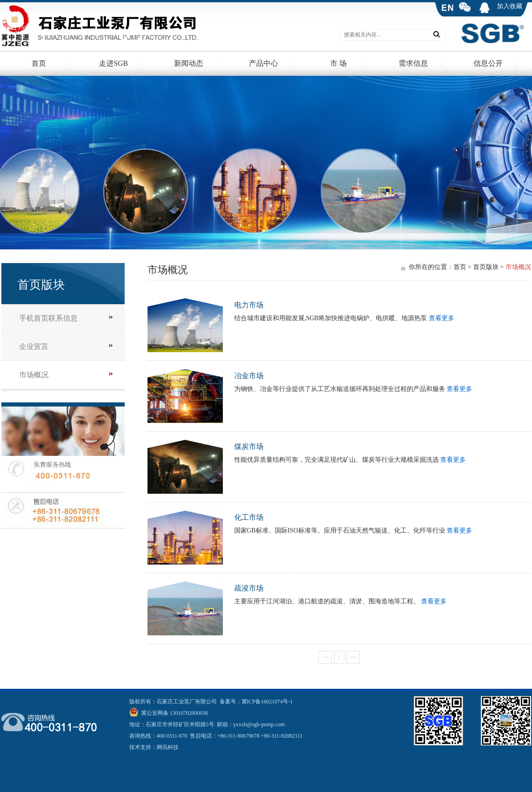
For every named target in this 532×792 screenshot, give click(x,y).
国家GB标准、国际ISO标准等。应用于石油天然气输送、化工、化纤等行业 (341, 531)
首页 (39, 63)
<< (325, 657)
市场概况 (34, 375)
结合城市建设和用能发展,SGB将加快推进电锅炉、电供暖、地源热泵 (332, 318)
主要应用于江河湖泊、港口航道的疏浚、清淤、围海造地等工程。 (328, 601)
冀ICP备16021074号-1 (267, 702)
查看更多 (442, 318)
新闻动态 (189, 63)
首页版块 (486, 267)
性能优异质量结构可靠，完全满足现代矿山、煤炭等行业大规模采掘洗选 (337, 460)
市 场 (338, 63)
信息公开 (488, 63)
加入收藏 (510, 6)
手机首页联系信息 (48, 318)
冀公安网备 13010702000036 (174, 713)
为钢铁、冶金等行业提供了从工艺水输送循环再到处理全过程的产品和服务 (341, 389)
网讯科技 (168, 747)
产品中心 (263, 63)
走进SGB (113, 63)
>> (353, 657)
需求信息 (413, 63)
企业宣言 (34, 346)
